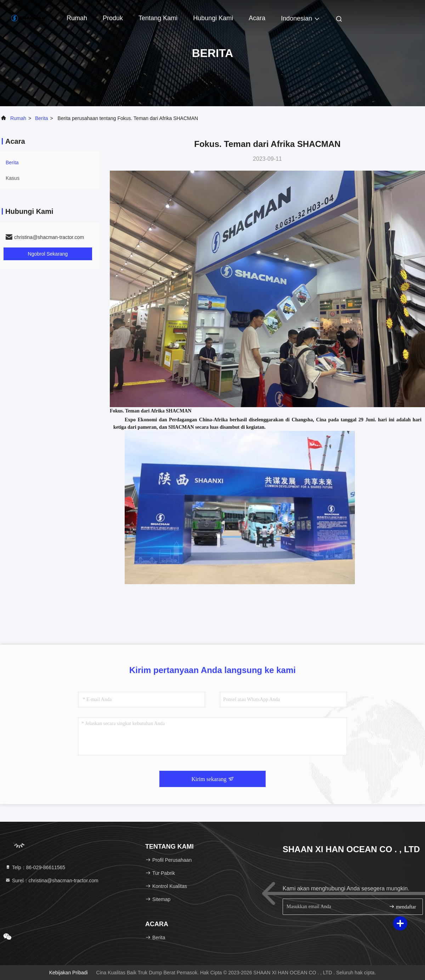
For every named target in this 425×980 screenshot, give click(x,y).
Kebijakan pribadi (69, 973)
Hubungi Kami (213, 18)
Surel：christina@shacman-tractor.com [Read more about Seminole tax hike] (52, 881)
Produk (113, 18)
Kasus (13, 178)
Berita (42, 118)
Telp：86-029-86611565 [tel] (35, 867)
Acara (257, 18)
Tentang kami (158, 18)
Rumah (77, 18)
